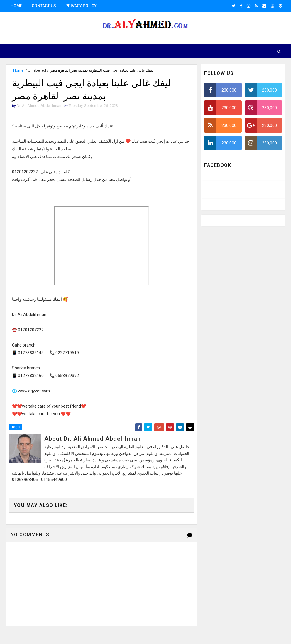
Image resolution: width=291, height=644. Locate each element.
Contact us (44, 6)
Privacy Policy (81, 6)
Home (16, 6)
